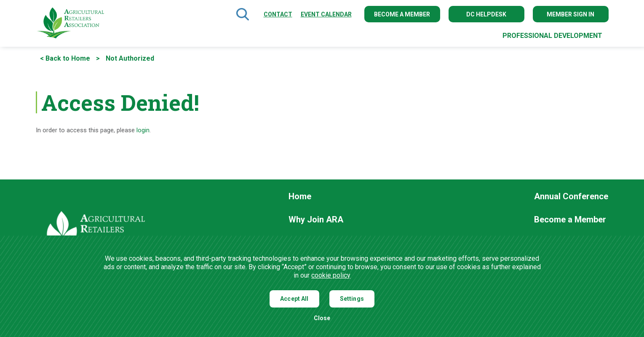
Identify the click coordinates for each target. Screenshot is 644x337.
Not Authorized (130, 58)
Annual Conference (571, 197)
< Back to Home (65, 58)
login (143, 130)
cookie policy (331, 275)
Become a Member (402, 14)
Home (300, 197)
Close (322, 318)
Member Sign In (571, 14)
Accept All (294, 299)
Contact (278, 14)
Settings (352, 299)
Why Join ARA (316, 220)
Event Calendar (326, 14)
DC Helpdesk (486, 14)
